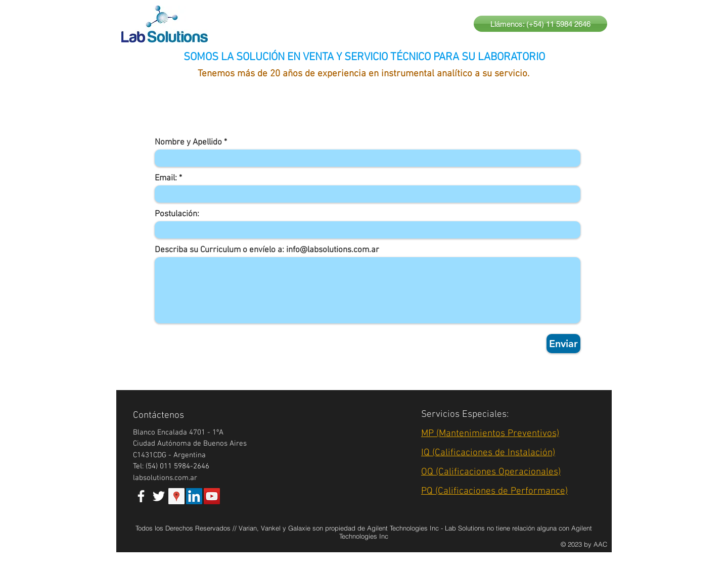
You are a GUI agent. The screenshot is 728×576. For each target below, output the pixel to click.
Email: (166, 179)
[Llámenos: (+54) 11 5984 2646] (540, 24)
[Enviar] (563, 344)
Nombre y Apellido (188, 143)
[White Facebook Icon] (141, 496)
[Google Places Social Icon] (176, 496)
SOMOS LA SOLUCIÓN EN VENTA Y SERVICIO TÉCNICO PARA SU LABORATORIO (364, 57)
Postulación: (177, 214)
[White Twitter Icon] (159, 496)
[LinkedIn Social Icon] (194, 496)
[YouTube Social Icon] (212, 496)
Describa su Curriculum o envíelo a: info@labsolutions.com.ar (267, 250)
